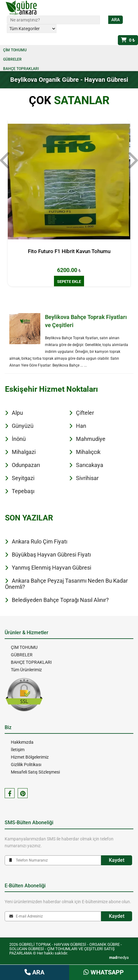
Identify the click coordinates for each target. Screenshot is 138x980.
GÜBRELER (12, 59)
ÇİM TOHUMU (15, 50)
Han (81, 426)
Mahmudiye (91, 439)
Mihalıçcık (88, 452)
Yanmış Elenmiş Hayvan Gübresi (51, 568)
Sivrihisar (87, 478)
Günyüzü (23, 426)
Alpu (17, 413)
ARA (34, 972)
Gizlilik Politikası (26, 765)
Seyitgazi (23, 478)
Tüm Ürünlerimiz (26, 670)
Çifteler (85, 413)
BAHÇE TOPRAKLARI (21, 69)
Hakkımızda (22, 742)
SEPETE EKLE (69, 282)
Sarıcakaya (90, 465)
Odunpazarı (26, 465)
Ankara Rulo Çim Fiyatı (40, 541)
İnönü (19, 439)
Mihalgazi (24, 452)
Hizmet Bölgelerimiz (30, 757)
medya (119, 957)
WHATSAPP (104, 972)
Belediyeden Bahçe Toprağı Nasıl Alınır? (60, 600)
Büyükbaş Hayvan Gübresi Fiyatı (51, 555)
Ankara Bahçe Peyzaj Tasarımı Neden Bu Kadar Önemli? (66, 584)
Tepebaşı (23, 491)
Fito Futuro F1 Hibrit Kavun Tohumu (69, 251)
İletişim (18, 750)
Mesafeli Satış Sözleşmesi (35, 772)
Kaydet (117, 860)
